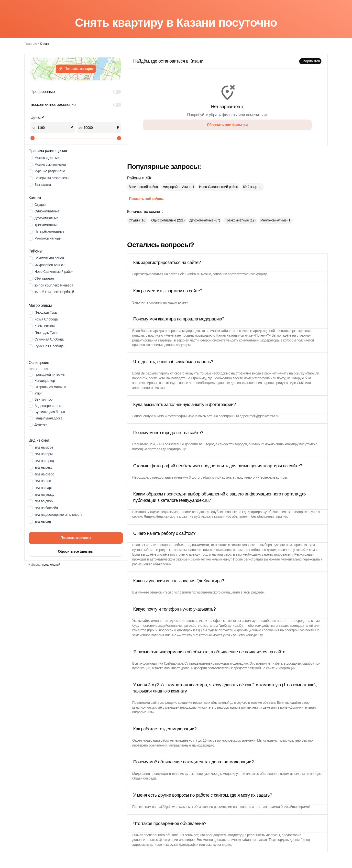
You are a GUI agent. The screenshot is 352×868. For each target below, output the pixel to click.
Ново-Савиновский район (219, 187)
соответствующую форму (247, 274)
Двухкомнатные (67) (205, 220)
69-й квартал (253, 187)
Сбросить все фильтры (76, 551)
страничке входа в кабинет (256, 373)
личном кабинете (222, 331)
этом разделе (253, 592)
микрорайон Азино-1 (178, 187)
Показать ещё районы (146, 199)
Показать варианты (76, 538)
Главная (31, 44)
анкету (183, 302)
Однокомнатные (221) (168, 220)
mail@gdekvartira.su (265, 416)
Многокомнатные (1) (276, 220)
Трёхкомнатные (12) (240, 220)
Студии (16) (137, 220)
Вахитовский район (143, 187)
